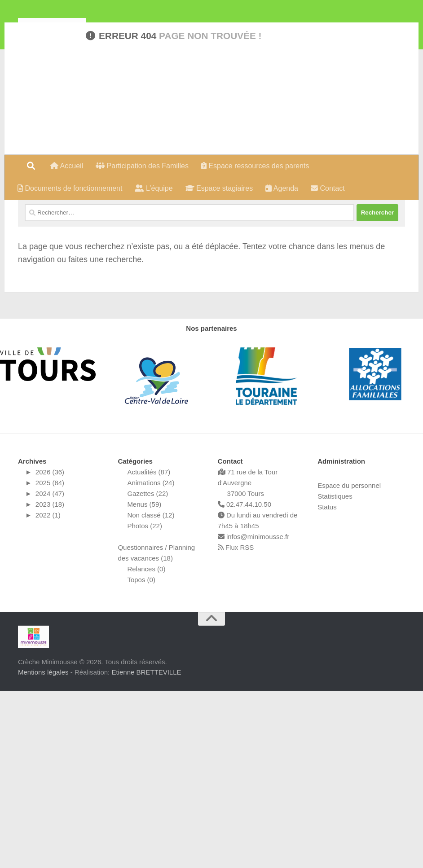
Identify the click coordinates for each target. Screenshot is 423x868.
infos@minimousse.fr (253, 714)
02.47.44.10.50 (245, 682)
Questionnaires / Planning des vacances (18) (156, 730)
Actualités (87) (149, 649)
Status (327, 684)
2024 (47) (50, 671)
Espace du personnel (349, 663)
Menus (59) (144, 682)
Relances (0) (146, 746)
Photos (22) (145, 703)
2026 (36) (50, 649)
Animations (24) (151, 660)
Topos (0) (141, 757)
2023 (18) (50, 682)
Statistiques (335, 673)
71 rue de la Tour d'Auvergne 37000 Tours (248, 660)
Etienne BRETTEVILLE (146, 849)
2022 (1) (48, 692)
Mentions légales (43, 849)
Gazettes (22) (148, 671)
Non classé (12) (151, 692)
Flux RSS (236, 725)
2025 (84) (50, 660)
